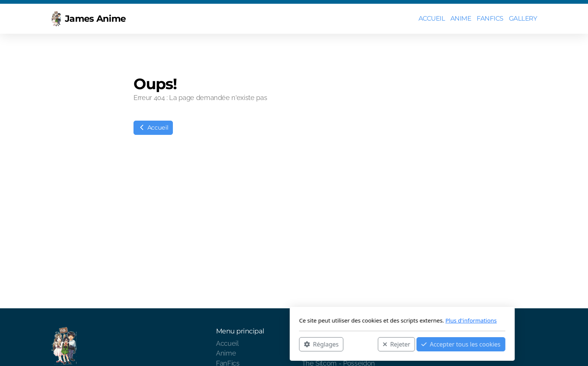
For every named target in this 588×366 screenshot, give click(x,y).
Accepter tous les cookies (353, 344)
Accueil (153, 128)
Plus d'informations (363, 320)
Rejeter (288, 344)
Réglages (213, 344)
